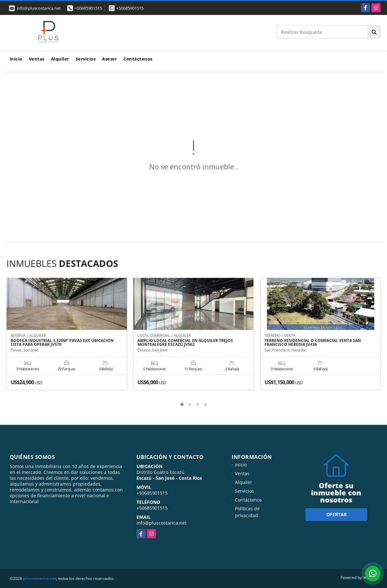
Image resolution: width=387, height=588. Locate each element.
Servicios (86, 59)
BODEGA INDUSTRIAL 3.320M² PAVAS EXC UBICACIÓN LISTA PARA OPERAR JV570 (62, 343)
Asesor (110, 59)
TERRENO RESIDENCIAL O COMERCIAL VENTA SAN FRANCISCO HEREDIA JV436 (313, 343)
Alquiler (60, 59)
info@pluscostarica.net (161, 523)
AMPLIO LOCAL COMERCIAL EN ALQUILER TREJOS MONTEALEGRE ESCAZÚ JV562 (185, 343)
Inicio (16, 59)
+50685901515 (88, 8)
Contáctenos (138, 59)
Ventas (37, 59)
